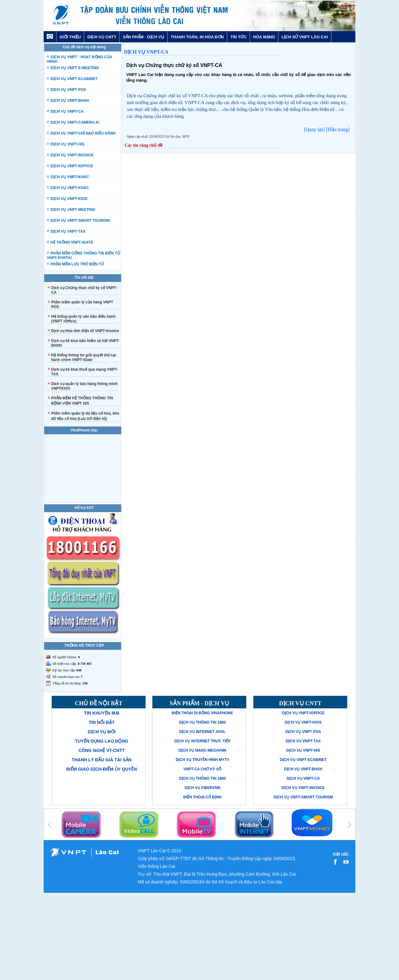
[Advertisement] (199, 936)
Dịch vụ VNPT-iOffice (303, 713)
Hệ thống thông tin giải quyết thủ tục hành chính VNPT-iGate (84, 357)
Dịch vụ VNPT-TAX (303, 741)
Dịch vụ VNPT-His (303, 750)
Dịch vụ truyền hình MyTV (202, 760)
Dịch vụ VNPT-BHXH (303, 769)
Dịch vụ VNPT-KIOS (303, 722)
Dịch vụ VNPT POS (303, 732)
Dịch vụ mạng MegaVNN (202, 750)
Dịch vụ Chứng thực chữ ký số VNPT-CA (174, 65)
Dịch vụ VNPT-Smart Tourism (303, 797)
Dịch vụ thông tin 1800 (202, 778)
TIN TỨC (238, 37)
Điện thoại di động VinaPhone (202, 713)
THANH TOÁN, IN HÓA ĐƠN (197, 37)
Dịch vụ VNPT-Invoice (303, 788)
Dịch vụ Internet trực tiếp (202, 741)
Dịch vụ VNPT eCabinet (303, 760)
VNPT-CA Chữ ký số (202, 769)
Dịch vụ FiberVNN (202, 788)
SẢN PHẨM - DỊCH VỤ (144, 37)
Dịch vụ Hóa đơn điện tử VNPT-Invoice (85, 331)
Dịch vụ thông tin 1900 (202, 722)
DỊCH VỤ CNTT (102, 37)
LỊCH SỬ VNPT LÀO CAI (305, 37)
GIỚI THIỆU (70, 37)
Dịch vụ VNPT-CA (146, 52)
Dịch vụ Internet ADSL (202, 732)
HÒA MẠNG (264, 37)
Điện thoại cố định (202, 797)
